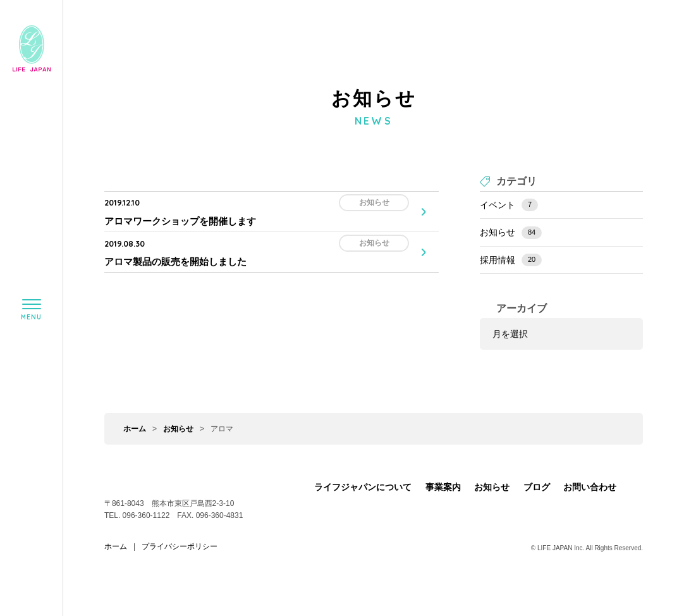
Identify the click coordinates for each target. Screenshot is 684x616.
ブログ (537, 487)
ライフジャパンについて (363, 487)
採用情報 (511, 260)
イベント (509, 205)
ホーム (135, 429)
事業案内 (443, 487)
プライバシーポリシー (180, 546)
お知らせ (511, 233)
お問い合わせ (590, 487)
